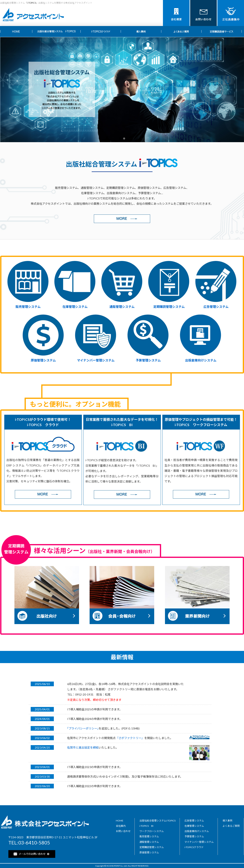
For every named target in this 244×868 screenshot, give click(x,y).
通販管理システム (122, 307)
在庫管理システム (75, 307)
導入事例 (227, 821)
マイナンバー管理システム (96, 360)
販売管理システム (28, 307)
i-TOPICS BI (146, 826)
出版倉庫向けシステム (201, 360)
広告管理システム (216, 307)
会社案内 (121, 826)
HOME (120, 821)
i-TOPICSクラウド (194, 847)
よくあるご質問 (231, 826)
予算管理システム (148, 360)
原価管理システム (43, 360)
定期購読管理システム (169, 307)
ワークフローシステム (151, 831)
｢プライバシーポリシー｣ (83, 728)
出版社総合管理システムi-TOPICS (157, 821)
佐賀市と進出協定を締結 (83, 747)
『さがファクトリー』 (130, 738)
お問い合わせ (123, 831)
